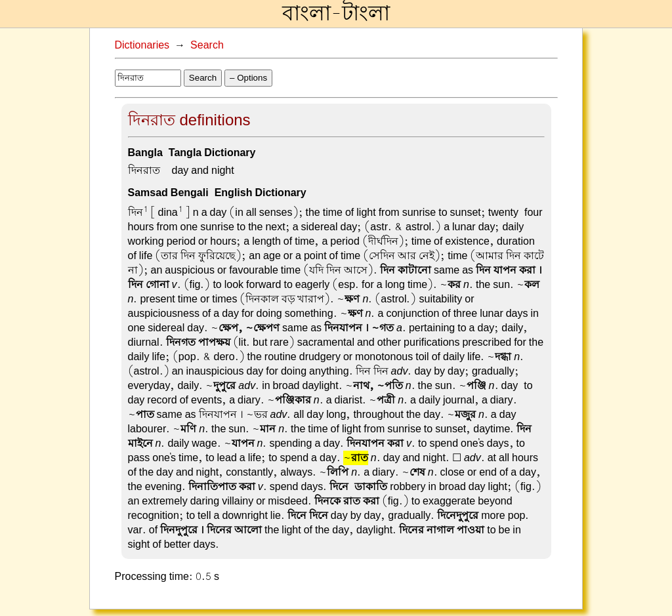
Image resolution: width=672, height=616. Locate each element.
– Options (248, 78)
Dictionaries (142, 45)
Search (207, 45)
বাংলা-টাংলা (336, 14)
